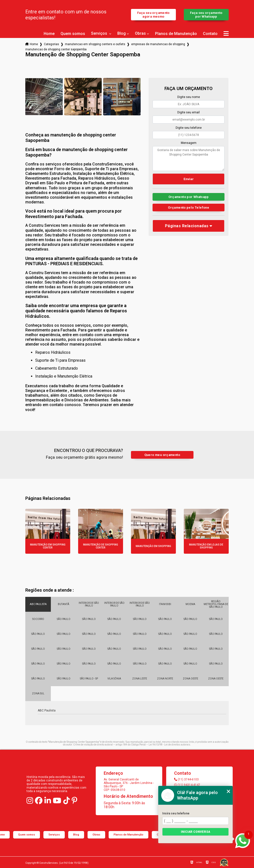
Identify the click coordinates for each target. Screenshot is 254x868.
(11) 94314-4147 (187, 785)
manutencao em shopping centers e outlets (95, 44)
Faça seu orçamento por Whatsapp (206, 15)
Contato (210, 34)
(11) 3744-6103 (186, 779)
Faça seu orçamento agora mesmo (153, 15)
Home (49, 34)
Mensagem (189, 143)
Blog (122, 33)
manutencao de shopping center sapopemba (56, 49)
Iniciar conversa (195, 832)
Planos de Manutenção (176, 34)
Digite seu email (189, 112)
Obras (140, 33)
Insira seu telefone (176, 813)
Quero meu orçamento (162, 455)
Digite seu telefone (189, 128)
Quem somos (73, 34)
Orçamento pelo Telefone (189, 208)
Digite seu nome (189, 97)
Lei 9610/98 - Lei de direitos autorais (169, 745)
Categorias (51, 44)
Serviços (100, 33)
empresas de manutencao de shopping (158, 44)
